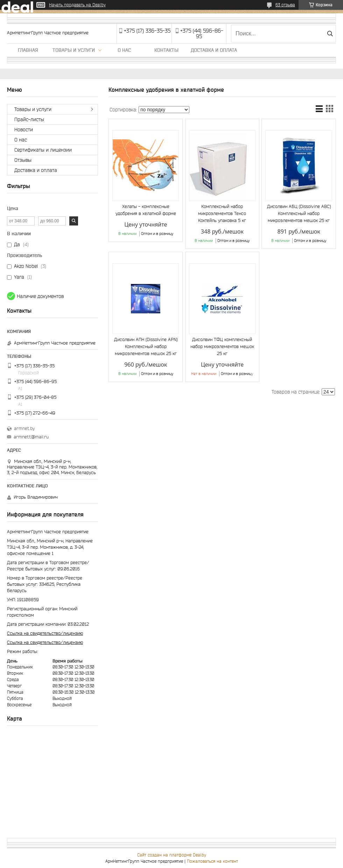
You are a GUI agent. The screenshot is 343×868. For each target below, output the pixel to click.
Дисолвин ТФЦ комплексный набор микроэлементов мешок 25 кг (222, 346)
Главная (28, 50)
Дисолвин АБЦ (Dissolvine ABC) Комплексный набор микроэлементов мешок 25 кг (299, 213)
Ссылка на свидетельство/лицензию (45, 633)
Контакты (166, 50)
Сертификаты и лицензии (43, 150)
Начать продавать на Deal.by (77, 5)
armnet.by (24, 428)
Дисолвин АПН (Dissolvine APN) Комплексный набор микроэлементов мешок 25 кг (146, 346)
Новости (24, 130)
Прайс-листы (29, 119)
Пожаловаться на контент (212, 861)
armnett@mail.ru (31, 437)
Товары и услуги (74, 50)
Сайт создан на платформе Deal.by (172, 855)
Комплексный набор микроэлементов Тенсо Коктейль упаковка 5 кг (222, 213)
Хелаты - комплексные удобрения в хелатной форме (146, 210)
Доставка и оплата (214, 50)
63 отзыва (285, 5)
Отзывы (23, 160)
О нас (124, 50)
